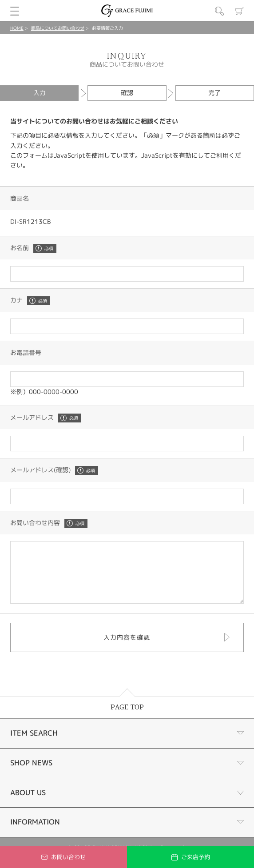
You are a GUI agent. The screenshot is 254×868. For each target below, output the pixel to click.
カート (239, 11)
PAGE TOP (127, 719)
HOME (17, 28)
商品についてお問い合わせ (58, 28)
